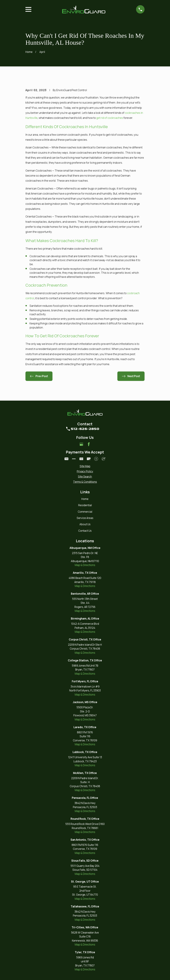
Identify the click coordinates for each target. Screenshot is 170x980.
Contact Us (85, 531)
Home (85, 499)
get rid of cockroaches (110, 118)
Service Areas (85, 518)
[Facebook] (89, 444)
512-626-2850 (85, 429)
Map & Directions (85, 565)
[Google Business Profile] (81, 444)
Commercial (85, 512)
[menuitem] (85, 466)
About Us (85, 524)
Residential (85, 505)
